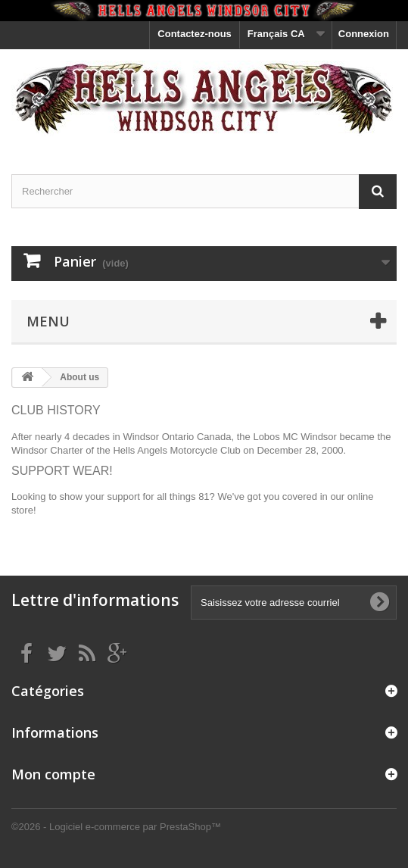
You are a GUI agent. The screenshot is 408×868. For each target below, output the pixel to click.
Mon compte (53, 774)
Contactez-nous (195, 34)
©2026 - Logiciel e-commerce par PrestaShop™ (116, 827)
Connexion (364, 34)
